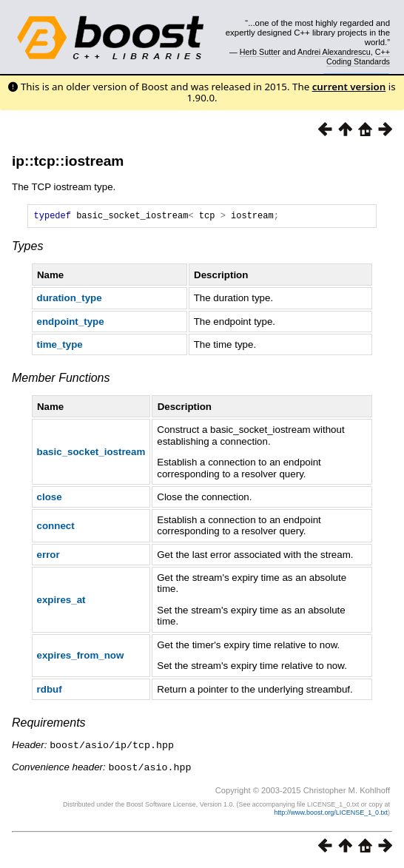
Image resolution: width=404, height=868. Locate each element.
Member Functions (61, 380)
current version (349, 87)
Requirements (49, 725)
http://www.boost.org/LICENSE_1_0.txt (331, 813)
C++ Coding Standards (358, 56)
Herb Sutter (260, 52)
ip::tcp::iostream (68, 161)
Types (27, 248)
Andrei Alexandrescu (334, 52)
